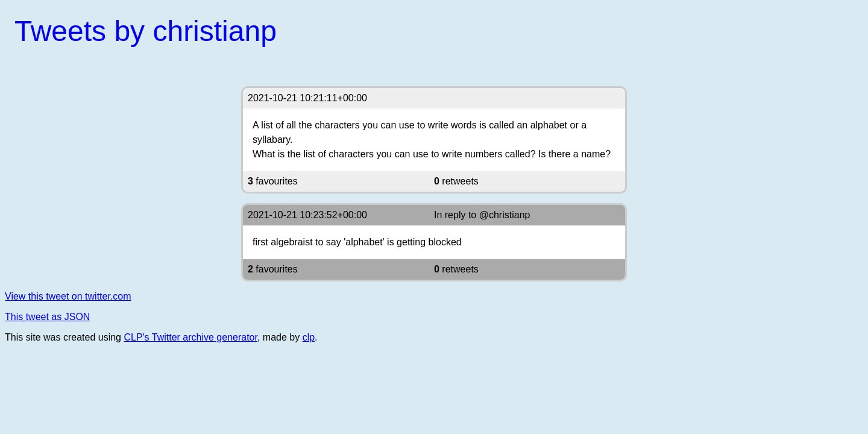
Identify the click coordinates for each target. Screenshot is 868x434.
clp (309, 337)
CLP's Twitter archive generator (190, 337)
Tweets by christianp (146, 31)
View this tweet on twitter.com (68, 296)
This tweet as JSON (47, 317)
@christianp (505, 215)
